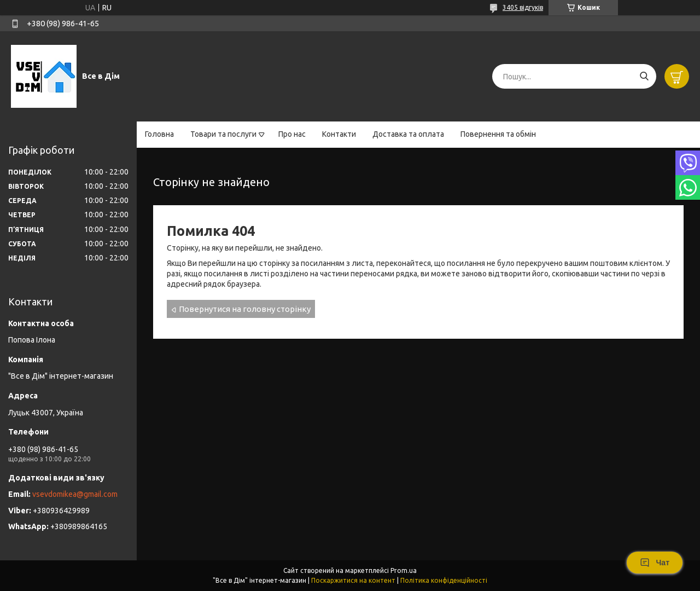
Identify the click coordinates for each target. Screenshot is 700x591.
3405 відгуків (523, 7)
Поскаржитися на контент (353, 580)
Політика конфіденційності (444, 580)
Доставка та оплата (408, 134)
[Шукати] (644, 76)
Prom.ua (404, 570)
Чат (655, 563)
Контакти (339, 134)
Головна (159, 134)
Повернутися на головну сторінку (245, 309)
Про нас (292, 134)
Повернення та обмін (498, 134)
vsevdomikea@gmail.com (75, 494)
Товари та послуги (223, 134)
